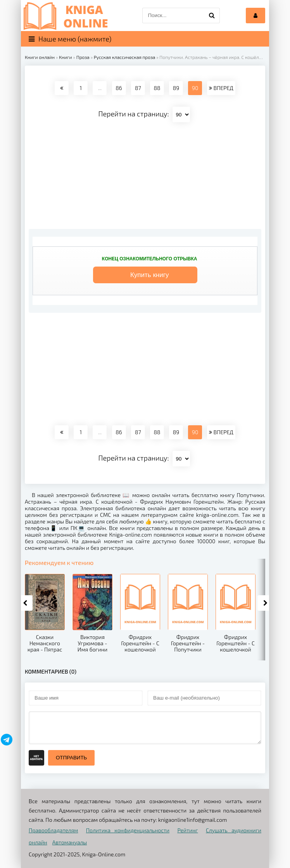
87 (138, 88)
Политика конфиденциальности (128, 830)
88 (157, 88)
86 (119, 88)
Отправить (71, 758)
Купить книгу (150, 275)
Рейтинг (187, 830)
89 (176, 88)
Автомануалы (70, 842)
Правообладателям (53, 830)
